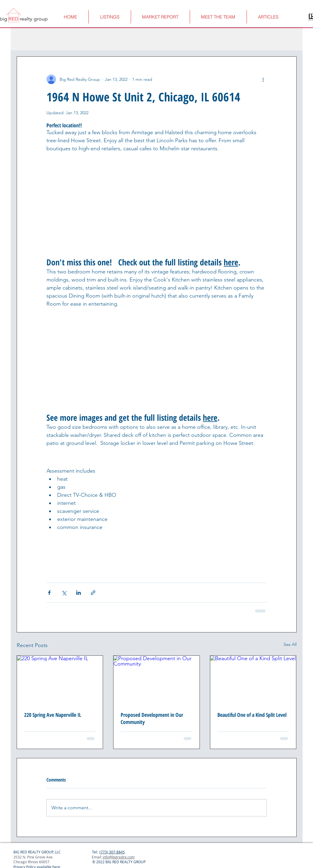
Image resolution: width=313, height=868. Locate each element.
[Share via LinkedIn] (78, 593)
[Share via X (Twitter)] (64, 593)
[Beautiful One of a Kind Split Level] (253, 680)
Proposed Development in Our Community (152, 718)
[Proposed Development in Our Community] (156, 680)
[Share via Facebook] (49, 593)
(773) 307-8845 (112, 852)
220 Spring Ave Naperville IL (53, 715)
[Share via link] (93, 593)
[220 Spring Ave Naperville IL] (60, 680)
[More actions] (263, 79)
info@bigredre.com (119, 857)
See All (290, 644)
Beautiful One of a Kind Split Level (252, 715)
